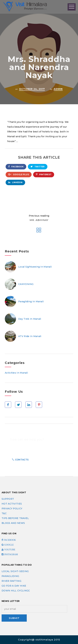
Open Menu (72, 7)
